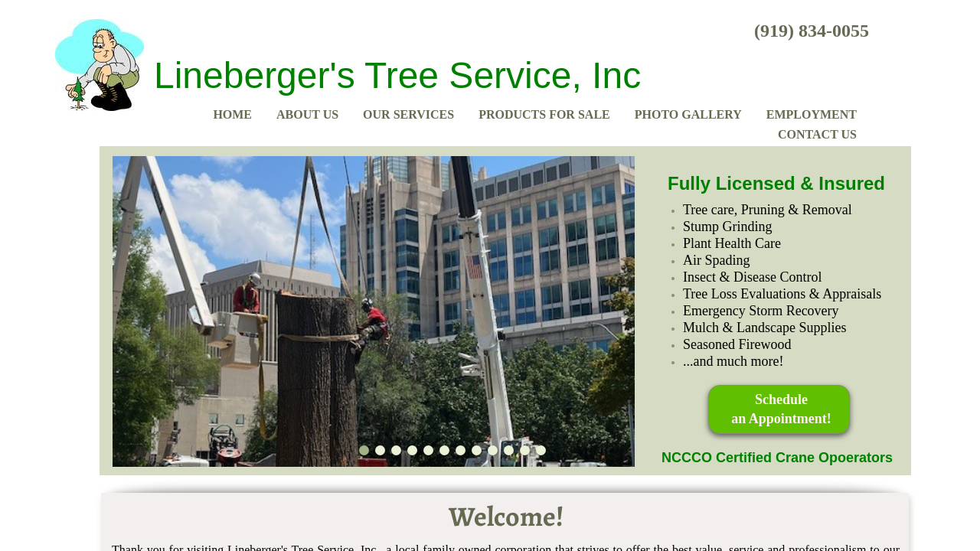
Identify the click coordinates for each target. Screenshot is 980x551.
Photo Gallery (688, 114)
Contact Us (817, 134)
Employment (812, 114)
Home (232, 114)
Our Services (408, 114)
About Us (307, 114)
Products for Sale (544, 114)
